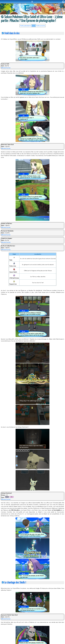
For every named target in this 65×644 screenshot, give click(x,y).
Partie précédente (26, 26)
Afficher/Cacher (6, 68)
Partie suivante (41, 26)
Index (34, 26)
